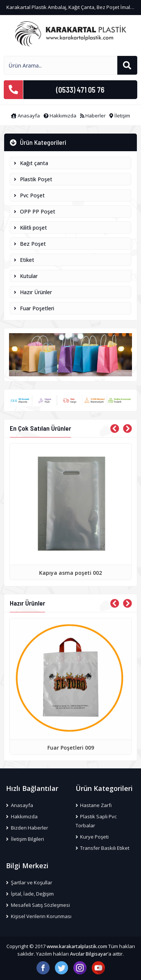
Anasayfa (25, 116)
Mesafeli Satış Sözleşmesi (38, 905)
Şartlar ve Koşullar (29, 882)
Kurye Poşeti (92, 837)
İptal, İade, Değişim (30, 894)
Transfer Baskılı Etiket (103, 848)
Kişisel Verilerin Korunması (39, 916)
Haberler (93, 116)
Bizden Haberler (27, 828)
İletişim (120, 116)
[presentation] (115, 428)
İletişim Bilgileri (25, 839)
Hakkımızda (60, 116)
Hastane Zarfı (94, 805)
